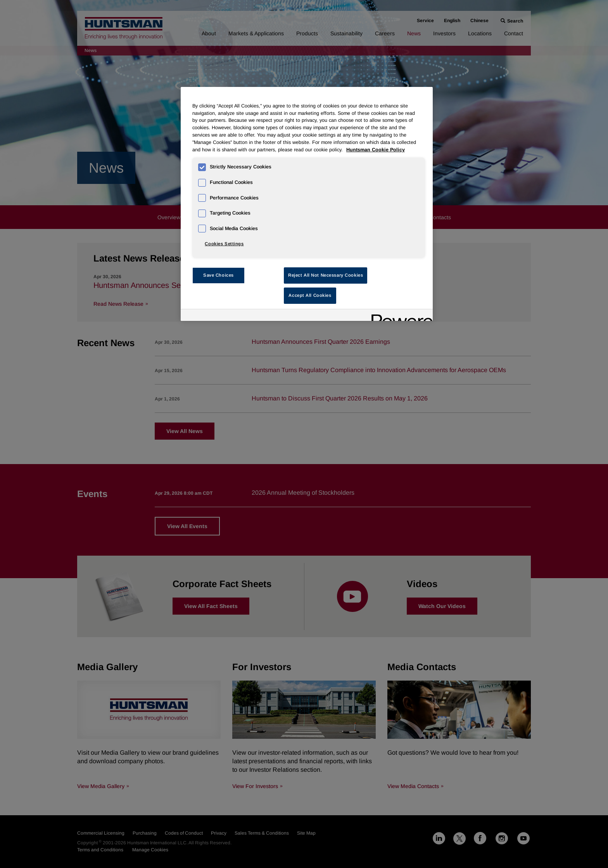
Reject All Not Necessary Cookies (326, 275)
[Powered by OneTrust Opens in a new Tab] (399, 316)
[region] (307, 204)
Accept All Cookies (310, 295)
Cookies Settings (224, 244)
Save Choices (218, 275)
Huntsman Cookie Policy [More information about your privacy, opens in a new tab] (376, 150)
